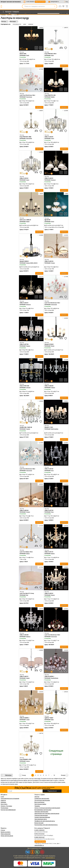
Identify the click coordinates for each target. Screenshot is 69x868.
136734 (40, 733)
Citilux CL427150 (24, 344)
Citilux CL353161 (49, 593)
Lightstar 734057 (49, 718)
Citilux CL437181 (49, 469)
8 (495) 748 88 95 (39, 830)
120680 (65, 567)
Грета (53, 138)
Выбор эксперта (6, 832)
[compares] (36, 48)
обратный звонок (40, 2)
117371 (65, 609)
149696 (40, 401)
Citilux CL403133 (49, 261)
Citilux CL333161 (24, 178)
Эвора (28, 678)
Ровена (28, 346)
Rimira (53, 346)
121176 (40, 277)
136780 (65, 69)
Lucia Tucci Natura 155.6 (26, 552)
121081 (65, 443)
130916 (40, 28)
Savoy (53, 221)
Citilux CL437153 (49, 510)
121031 (40, 484)
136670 (65, 28)
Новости (3, 800)
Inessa (28, 761)
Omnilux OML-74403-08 (26, 427)
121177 (65, 152)
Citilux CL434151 (49, 178)
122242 (40, 692)
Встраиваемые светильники (43, 810)
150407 (40, 360)
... (51, 775)
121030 (65, 235)
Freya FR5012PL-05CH (50, 54)
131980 (40, 235)
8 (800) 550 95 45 (39, 837)
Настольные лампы (40, 804)
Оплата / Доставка (6, 806)
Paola (28, 55)
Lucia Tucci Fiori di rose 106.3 (52, 303)
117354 (40, 443)
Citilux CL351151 (49, 552)
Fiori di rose (29, 97)
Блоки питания (39, 823)
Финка (53, 595)
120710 (65, 526)
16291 (41, 194)
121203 (40, 318)
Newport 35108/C (49, 344)
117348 (65, 277)
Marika (53, 97)
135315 (65, 692)
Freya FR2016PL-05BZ (25, 137)
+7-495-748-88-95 (30, 2)
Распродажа (4, 808)
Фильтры (7, 775)
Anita (52, 55)
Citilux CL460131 (24, 676)
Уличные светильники (41, 815)
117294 (40, 567)
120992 (40, 650)
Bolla (52, 720)
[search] (55, 6)
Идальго (53, 180)
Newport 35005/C (24, 261)
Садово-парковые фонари (42, 817)
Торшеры (37, 806)
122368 (40, 152)
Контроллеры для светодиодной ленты (46, 825)
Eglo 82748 (47, 220)
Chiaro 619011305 (24, 386)
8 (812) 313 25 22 (39, 834)
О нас (2, 797)
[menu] (10, 12)
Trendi (28, 720)
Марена (28, 637)
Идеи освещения (6, 834)
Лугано (53, 263)
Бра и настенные (39, 802)
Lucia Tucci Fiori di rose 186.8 (52, 635)
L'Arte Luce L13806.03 (25, 220)
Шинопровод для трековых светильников (47, 813)
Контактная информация (8, 810)
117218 (40, 526)
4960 (66, 194)
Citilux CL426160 (49, 386)
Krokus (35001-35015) (32, 263)
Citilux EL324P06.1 (49, 676)
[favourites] (41, 48)
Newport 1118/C (49, 427)
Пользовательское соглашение (10, 798)
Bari (27, 595)
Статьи (3, 830)
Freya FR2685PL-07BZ (25, 759)
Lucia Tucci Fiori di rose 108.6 (27, 469)
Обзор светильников (7, 836)
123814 (65, 401)
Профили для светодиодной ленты (45, 821)
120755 (40, 609)
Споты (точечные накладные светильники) (47, 808)
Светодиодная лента (41, 819)
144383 (65, 318)
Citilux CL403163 (24, 510)
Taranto (28, 429)
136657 (40, 111)
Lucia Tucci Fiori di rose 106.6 (27, 95)
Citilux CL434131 (24, 303)
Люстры (37, 797)
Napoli (28, 221)
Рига (52, 471)
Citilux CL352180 (24, 635)
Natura (28, 554)
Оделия (28, 387)
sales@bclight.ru (55, 2)
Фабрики (3, 802)
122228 (65, 650)
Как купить (4, 804)
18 (54, 775)
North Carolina (55, 429)
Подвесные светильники (42, 798)
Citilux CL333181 (49, 137)
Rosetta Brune (55, 678)
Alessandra (29, 138)
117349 (40, 69)
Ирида (53, 554)
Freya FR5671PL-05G (50, 95)
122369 (65, 111)
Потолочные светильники (42, 800)
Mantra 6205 (23, 54)
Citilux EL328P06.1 (24, 718)
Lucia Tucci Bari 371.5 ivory (27, 593)
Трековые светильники (41, 812)
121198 (65, 360)
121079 (65, 484)
